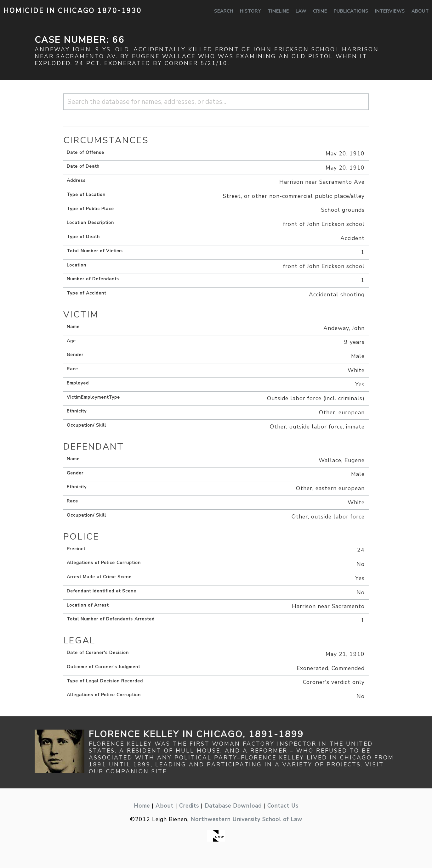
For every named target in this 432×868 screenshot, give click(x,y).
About (420, 11)
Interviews (390, 11)
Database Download (233, 806)
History (250, 11)
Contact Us (283, 806)
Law (301, 11)
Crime (320, 11)
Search (224, 11)
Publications (351, 11)
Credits (189, 806)
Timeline (278, 11)
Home (142, 806)
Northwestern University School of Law (246, 819)
